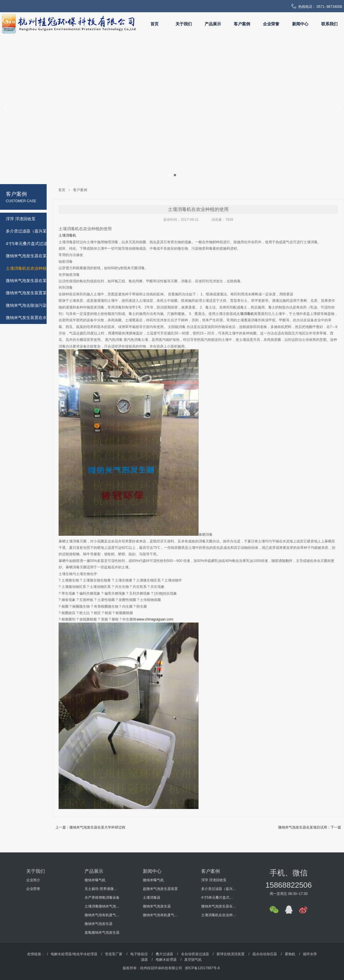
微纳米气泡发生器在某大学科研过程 (219, 906)
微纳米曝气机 (95, 880)
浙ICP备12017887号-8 (202, 968)
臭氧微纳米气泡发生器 (102, 933)
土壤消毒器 (152, 898)
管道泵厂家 (114, 954)
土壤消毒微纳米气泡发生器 (102, 906)
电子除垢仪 (139, 954)
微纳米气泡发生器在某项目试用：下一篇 (310, 827)
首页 (155, 24)
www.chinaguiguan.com (155, 619)
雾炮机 (290, 954)
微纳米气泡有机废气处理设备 (102, 915)
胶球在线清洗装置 (231, 954)
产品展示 (213, 24)
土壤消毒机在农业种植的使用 (219, 915)
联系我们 (329, 24)
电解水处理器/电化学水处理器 (74, 954)
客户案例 (242, 24)
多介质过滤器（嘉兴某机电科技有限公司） (219, 889)
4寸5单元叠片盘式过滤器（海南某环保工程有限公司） (219, 898)
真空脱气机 (193, 960)
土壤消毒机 (67, 235)
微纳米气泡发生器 (99, 924)
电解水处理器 (166, 960)
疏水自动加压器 (265, 954)
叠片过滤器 (164, 954)
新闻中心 (300, 24)
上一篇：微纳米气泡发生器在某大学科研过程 (90, 827)
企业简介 (33, 880)
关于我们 (184, 24)
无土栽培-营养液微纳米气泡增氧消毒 (102, 889)
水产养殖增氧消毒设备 (102, 898)
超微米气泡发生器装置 (160, 889)
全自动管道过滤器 (195, 954)
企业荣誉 (271, 24)
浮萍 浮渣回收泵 (214, 880)
